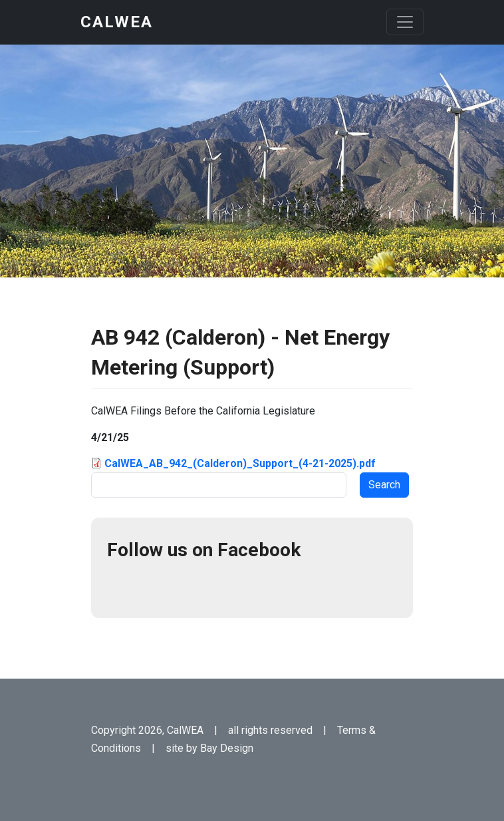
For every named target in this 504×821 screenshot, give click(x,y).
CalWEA (117, 22)
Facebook (123, 586)
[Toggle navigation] (405, 22)
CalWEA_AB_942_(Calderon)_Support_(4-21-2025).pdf (240, 463)
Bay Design (227, 748)
